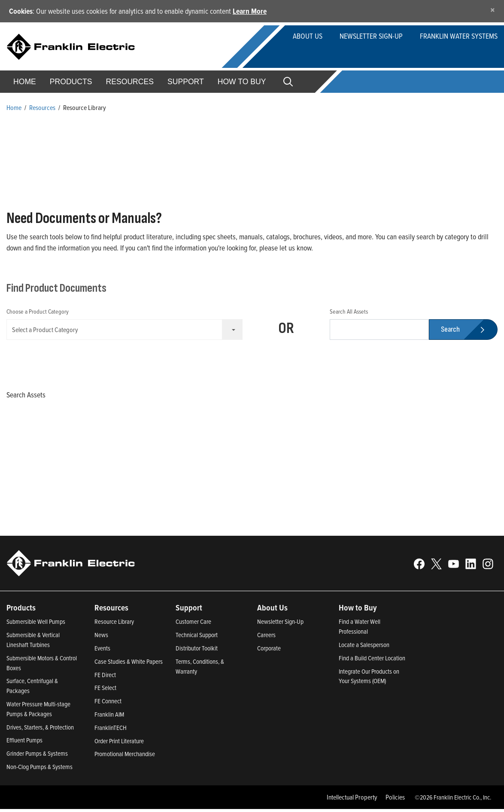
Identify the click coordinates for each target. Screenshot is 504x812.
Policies (395, 800)
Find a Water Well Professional (360, 630)
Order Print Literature (119, 744)
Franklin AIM (109, 717)
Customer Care (193, 625)
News (101, 638)
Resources (130, 82)
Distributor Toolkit (197, 651)
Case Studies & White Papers (129, 664)
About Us (308, 36)
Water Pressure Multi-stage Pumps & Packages (38, 712)
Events (102, 651)
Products (21, 611)
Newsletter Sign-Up (280, 625)
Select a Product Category (127, 330)
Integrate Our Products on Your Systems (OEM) (369, 679)
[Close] (493, 10)
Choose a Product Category (38, 311)
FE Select (105, 691)
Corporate (269, 651)
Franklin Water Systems (459, 36)
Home (25, 82)
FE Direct (105, 678)
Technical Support (197, 638)
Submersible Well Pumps (36, 625)
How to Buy (242, 82)
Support (186, 82)
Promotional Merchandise (125, 757)
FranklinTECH (111, 731)
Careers (266, 638)
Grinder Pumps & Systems (37, 756)
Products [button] (71, 82)
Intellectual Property (352, 800)
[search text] (379, 330)
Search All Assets (349, 311)
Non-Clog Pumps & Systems (39, 770)
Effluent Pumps (24, 743)
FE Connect (108, 704)
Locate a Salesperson (364, 648)
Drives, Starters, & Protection (40, 730)
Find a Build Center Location (372, 661)
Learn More (250, 11)
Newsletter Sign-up (371, 36)
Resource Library (114, 625)
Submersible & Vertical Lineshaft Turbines (33, 643)
